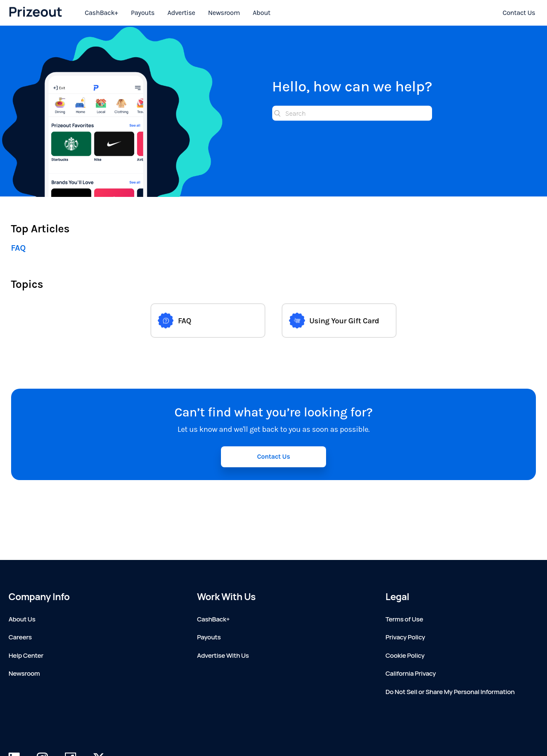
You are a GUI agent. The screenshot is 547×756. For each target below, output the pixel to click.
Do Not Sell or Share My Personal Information (450, 692)
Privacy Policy (405, 637)
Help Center (26, 655)
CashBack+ (101, 13)
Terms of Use (404, 619)
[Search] (352, 113)
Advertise (181, 13)
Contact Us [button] (273, 457)
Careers (20, 637)
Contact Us (519, 13)
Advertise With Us (223, 655)
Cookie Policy (405, 655)
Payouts (143, 13)
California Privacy (411, 673)
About (261, 13)
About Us (22, 619)
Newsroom (224, 13)
